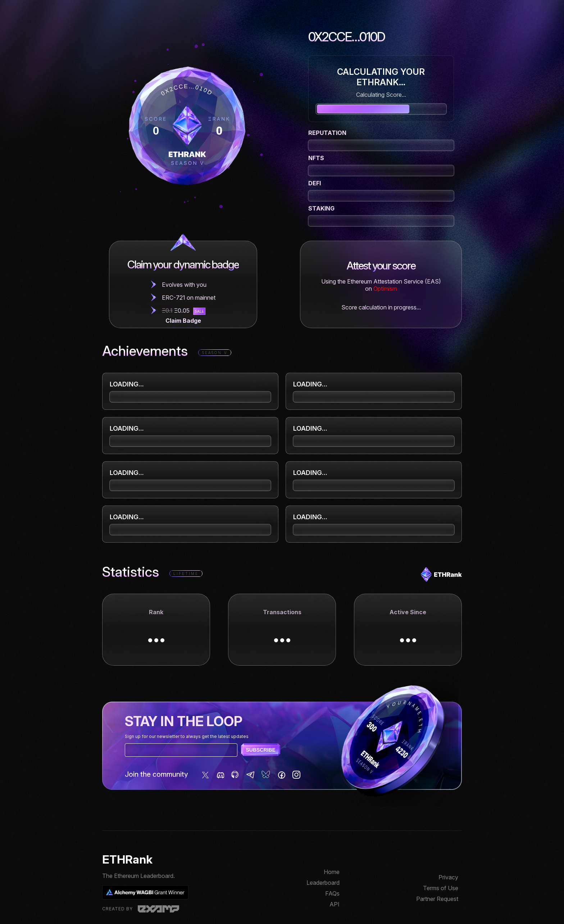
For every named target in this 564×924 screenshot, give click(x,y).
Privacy (448, 877)
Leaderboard (323, 883)
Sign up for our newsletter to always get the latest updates (187, 736)
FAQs (332, 893)
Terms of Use (441, 888)
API (335, 904)
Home (332, 872)
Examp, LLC (158, 909)
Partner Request (437, 899)
